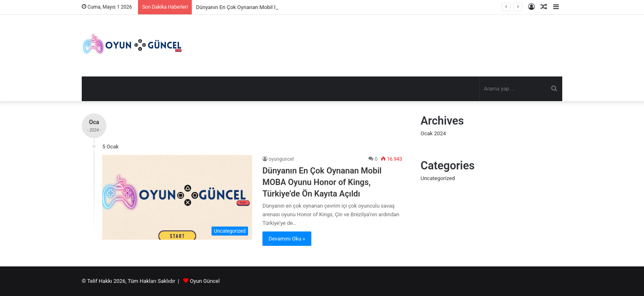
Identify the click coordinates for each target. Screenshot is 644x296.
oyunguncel (281, 159)
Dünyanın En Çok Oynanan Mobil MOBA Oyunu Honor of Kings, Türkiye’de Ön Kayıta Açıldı (322, 182)
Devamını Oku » (287, 239)
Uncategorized (438, 178)
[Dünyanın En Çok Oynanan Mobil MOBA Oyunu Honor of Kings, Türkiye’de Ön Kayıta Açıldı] (177, 197)
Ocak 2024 (433, 133)
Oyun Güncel (205, 281)
